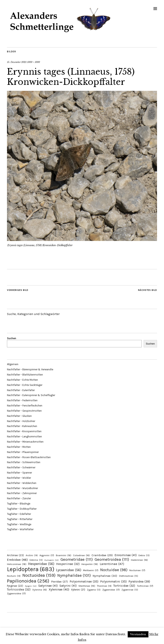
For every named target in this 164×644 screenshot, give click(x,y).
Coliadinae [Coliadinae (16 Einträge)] (81, 555)
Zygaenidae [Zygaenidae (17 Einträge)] (111, 590)
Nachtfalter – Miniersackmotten (25, 442)
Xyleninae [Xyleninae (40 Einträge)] (59, 589)
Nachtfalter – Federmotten (22, 400)
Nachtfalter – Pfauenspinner (23, 452)
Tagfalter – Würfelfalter (20, 529)
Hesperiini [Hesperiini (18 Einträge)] (90, 564)
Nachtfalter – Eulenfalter (21, 390)
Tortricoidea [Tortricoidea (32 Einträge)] (19, 590)
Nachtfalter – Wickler (19, 478)
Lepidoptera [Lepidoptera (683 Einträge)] (31, 569)
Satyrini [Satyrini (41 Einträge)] (68, 586)
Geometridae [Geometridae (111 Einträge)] (77, 559)
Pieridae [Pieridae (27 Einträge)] (59, 582)
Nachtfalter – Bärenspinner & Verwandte (30, 369)
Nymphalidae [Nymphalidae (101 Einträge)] (74, 575)
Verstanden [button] (138, 634)
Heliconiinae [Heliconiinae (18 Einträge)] (17, 564)
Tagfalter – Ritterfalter (20, 519)
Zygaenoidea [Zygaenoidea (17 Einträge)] (16, 593)
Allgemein (13, 364)
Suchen (12, 338)
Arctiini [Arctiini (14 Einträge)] (32, 555)
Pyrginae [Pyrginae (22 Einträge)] (15, 586)
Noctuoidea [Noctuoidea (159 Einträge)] (39, 575)
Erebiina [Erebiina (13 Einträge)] (36, 560)
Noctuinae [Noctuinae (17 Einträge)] (137, 570)
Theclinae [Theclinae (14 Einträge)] (104, 586)
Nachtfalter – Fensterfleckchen (25, 406)
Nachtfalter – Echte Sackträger (25, 385)
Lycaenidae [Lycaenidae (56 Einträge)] (69, 570)
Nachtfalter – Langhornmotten (24, 436)
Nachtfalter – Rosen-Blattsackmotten (29, 457)
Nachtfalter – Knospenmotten (24, 431)
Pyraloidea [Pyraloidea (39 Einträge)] (139, 581)
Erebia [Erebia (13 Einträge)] (144, 555)
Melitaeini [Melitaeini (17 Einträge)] (91, 570)
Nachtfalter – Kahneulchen (22, 426)
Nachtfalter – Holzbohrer (21, 421)
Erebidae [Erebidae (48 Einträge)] (17, 560)
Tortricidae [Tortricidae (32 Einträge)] (124, 586)
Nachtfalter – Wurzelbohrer (22, 488)
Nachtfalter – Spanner (19, 473)
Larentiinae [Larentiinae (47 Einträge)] (112, 564)
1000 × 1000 (34, 62)
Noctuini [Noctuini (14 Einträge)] (14, 576)
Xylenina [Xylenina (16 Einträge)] (40, 590)
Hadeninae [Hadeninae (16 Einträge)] (139, 560)
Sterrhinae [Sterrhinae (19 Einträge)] (87, 586)
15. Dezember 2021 (17, 62)
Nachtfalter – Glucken (19, 416)
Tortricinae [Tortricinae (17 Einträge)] (145, 586)
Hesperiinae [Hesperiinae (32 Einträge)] (68, 564)
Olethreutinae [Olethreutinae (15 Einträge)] (128, 576)
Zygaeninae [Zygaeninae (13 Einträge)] (130, 590)
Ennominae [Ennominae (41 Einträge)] (126, 555)
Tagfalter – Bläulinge (19, 504)
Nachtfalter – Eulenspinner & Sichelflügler (31, 395)
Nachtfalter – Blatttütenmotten (25, 375)
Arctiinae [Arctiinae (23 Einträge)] (15, 555)
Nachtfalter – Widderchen (22, 483)
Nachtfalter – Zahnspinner (22, 493)
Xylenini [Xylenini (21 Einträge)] (78, 590)
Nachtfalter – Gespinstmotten (24, 411)
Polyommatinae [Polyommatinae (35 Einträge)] (84, 582)
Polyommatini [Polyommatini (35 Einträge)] (113, 582)
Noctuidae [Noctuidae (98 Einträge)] (114, 570)
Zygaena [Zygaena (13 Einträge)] (94, 590)
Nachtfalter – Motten (19, 447)
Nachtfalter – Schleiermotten (24, 462)
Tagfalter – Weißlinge (19, 524)
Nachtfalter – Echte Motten (22, 380)
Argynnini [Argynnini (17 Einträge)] (47, 555)
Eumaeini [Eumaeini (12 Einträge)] (52, 560)
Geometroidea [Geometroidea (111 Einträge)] (112, 559)
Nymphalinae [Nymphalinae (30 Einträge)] (105, 576)
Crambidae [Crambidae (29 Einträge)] (102, 555)
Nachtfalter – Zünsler (19, 498)
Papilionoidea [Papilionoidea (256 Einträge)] (28, 581)
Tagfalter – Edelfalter (19, 514)
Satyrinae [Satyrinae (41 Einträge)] (48, 586)
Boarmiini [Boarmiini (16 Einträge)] (64, 555)
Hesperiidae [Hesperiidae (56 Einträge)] (41, 564)
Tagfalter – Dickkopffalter (22, 509)
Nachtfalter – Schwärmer (21, 467)
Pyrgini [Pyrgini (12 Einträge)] (31, 586)
